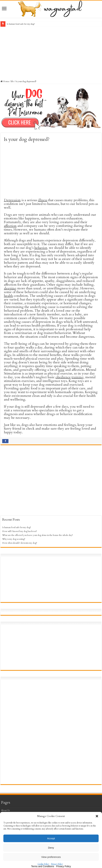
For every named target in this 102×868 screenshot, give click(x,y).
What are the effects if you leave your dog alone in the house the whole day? (38, 535)
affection (10, 226)
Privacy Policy (57, 864)
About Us (5, 810)
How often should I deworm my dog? (20, 543)
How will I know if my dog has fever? (20, 531)
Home (5, 81)
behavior (41, 248)
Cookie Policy (43, 864)
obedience (63, 377)
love (61, 370)
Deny (51, 848)
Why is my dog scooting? (14, 539)
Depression (12, 200)
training (78, 377)
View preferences (51, 857)
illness (43, 200)
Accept (51, 838)
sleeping (10, 288)
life (12, 81)
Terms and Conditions (43, 866)
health (8, 296)
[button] (97, 816)
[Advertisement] (51, 53)
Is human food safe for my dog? (21, 24)
